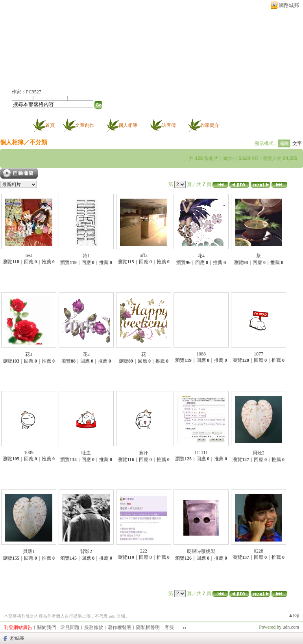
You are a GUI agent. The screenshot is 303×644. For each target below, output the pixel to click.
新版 (71, 46)
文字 (297, 143)
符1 (86, 256)
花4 (201, 256)
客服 (169, 627)
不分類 (38, 142)
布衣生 (27, 46)
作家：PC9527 (27, 92)
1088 (201, 354)
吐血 (86, 453)
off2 (144, 255)
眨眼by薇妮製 (201, 551)
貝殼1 (29, 551)
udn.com (291, 627)
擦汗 (144, 453)
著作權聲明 (120, 627)
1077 (259, 354)
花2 (86, 354)
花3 (29, 354)
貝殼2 (259, 453)
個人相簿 (128, 125)
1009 (29, 452)
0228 (259, 551)
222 (144, 551)
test (29, 255)
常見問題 (70, 627)
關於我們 (46, 627)
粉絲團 (17, 638)
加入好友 (21, 98)
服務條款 (94, 627)
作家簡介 (210, 125)
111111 (201, 452)
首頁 (50, 125)
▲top (294, 615)
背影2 (86, 551)
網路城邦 (289, 5)
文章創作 (85, 125)
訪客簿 (169, 125)
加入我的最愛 (51, 98)
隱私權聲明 (148, 627)
